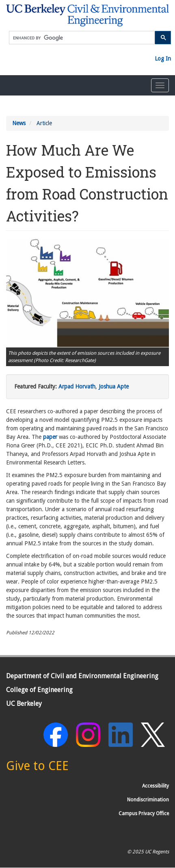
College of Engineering (39, 690)
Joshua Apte (114, 386)
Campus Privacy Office (144, 814)
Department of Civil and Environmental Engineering (82, 676)
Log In (163, 59)
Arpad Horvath (77, 386)
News (19, 123)
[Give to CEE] (37, 768)
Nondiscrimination (148, 800)
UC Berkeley (24, 704)
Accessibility (156, 786)
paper (50, 437)
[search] (82, 38)
